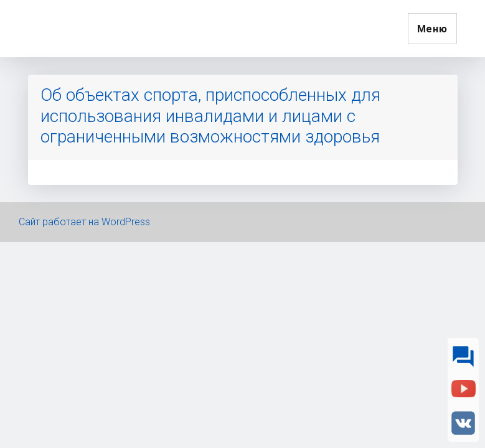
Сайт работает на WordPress (84, 222)
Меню (432, 29)
